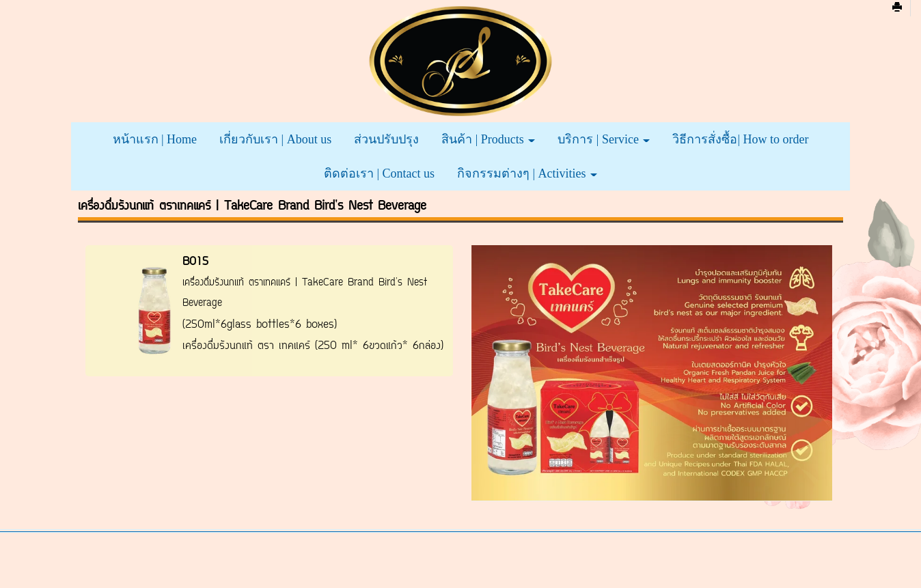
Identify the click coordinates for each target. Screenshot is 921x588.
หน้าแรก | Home (155, 139)
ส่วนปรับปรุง (386, 139)
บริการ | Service (604, 139)
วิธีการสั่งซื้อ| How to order (740, 139)
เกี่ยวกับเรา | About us (275, 139)
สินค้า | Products (488, 139)
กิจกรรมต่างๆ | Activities (527, 173)
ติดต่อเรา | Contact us (379, 173)
